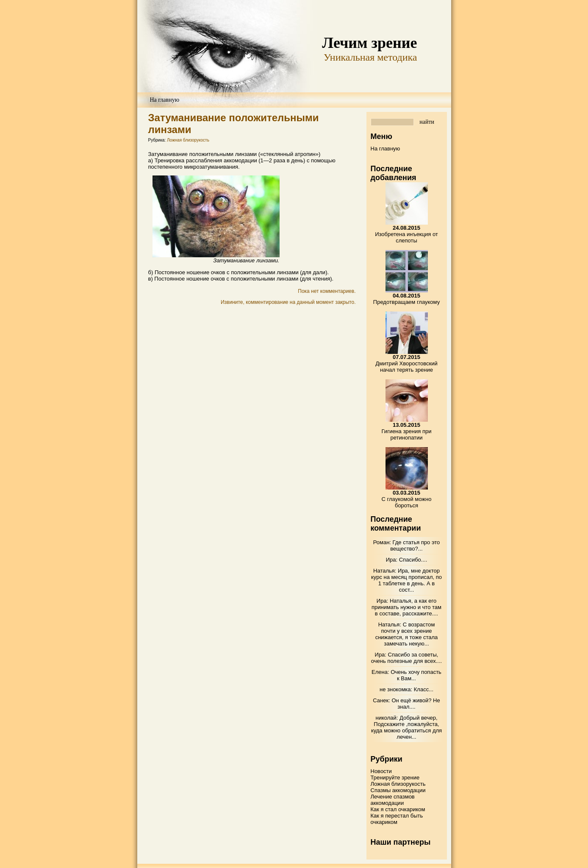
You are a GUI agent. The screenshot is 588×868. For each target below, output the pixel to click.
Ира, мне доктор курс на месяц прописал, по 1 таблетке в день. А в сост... (406, 580)
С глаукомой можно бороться (407, 499)
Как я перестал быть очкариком (397, 819)
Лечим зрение (369, 43)
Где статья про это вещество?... (415, 545)
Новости (381, 771)
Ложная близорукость (188, 140)
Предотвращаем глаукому (406, 299)
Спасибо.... (413, 560)
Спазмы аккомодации (398, 790)
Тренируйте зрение (395, 778)
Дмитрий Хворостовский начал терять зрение (406, 363)
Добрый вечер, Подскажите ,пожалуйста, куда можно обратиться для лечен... (406, 727)
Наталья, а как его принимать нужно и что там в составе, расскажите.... (406, 607)
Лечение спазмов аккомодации (393, 800)
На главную (165, 100)
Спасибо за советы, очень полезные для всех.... (406, 658)
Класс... (424, 689)
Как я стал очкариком (398, 809)
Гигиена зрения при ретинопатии (407, 431)
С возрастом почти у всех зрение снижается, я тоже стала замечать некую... (407, 634)
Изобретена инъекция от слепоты (406, 234)
